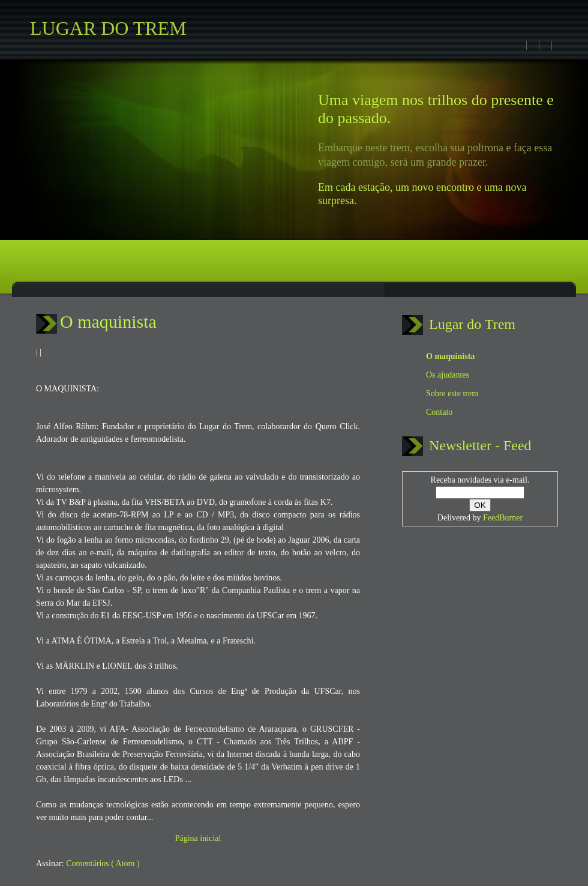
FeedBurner (503, 518)
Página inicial (198, 838)
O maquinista (108, 321)
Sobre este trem (452, 393)
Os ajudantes (448, 375)
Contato (439, 412)
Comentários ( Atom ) (103, 863)
